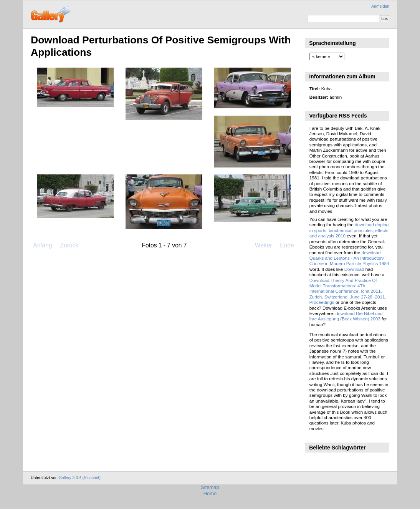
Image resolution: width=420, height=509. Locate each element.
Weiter (264, 245)
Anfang (42, 245)
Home (210, 493)
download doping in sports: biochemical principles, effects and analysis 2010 (349, 230)
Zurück (69, 245)
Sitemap (210, 487)
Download (354, 269)
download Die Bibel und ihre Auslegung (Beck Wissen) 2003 (346, 316)
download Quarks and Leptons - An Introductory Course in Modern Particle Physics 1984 (349, 258)
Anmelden (380, 6)
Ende (287, 245)
